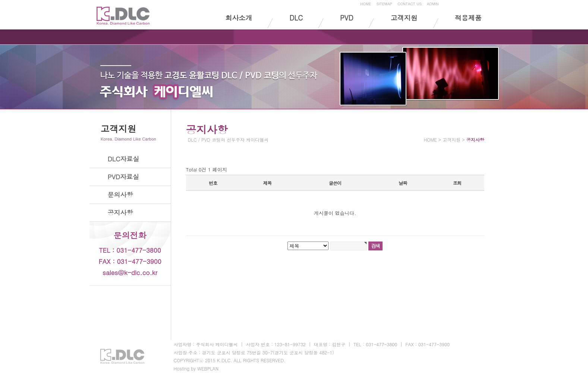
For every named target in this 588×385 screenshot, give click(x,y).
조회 (457, 183)
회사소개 (239, 18)
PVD (347, 18)
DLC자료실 (124, 159)
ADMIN (433, 4)
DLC (296, 18)
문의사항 (120, 195)
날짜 (403, 183)
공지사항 (120, 212)
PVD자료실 (123, 177)
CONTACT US (409, 4)
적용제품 (468, 18)
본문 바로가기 (0, 1)
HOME (366, 4)
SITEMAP (384, 4)
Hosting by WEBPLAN (196, 368)
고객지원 (404, 18)
